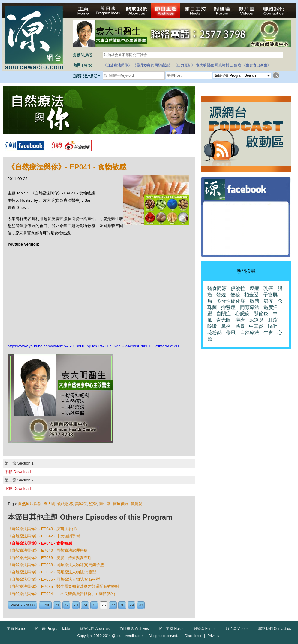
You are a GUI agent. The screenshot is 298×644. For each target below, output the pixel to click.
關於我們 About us (95, 629)
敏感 (254, 301)
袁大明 (49, 504)
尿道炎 (256, 320)
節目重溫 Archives (134, 629)
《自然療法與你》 (117, 65)
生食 (268, 333)
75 (94, 605)
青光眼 (224, 320)
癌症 (238, 65)
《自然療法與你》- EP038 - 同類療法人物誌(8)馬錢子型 (56, 565)
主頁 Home (16, 629)
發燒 (221, 295)
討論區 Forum (205, 629)
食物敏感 (65, 504)
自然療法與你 (30, 504)
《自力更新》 (184, 65)
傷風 (231, 333)
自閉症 (224, 314)
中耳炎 (256, 326)
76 (104, 605)
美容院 (81, 504)
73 (76, 605)
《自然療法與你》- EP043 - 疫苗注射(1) (42, 529)
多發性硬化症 (231, 301)
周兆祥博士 (224, 65)
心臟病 (242, 314)
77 (113, 605)
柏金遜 (251, 295)
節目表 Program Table (52, 629)
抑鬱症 (228, 307)
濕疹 (268, 301)
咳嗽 (212, 326)
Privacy (213, 636)
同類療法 (250, 307)
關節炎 (261, 314)
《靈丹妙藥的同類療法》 (152, 65)
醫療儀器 (121, 504)
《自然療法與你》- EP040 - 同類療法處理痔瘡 (48, 550)
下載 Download (18, 472)
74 (85, 605)
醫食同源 (217, 288)
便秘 (235, 295)
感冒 (240, 326)
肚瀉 (273, 320)
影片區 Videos (237, 629)
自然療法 (250, 333)
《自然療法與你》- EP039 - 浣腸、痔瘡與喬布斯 (50, 558)
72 (66, 605)
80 (141, 605)
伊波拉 (238, 288)
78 (122, 605)
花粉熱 (215, 333)
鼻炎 (226, 326)
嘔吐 (273, 326)
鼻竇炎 (136, 504)
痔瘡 (240, 320)
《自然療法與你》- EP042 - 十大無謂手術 (44, 536)
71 (57, 605)
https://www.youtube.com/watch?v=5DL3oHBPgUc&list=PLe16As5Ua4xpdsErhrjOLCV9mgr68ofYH (93, 346)
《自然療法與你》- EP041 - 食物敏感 (40, 543)
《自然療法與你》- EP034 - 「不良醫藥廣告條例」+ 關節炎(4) (61, 594)
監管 (93, 504)
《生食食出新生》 (257, 65)
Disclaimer (193, 636)
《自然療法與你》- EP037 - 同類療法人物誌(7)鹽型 (52, 572)
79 (131, 605)
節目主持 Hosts (171, 629)
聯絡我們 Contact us (275, 629)
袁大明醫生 (205, 65)
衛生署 (105, 504)
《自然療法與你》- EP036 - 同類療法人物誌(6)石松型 (54, 579)
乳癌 (268, 288)
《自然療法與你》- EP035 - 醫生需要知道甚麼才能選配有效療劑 (63, 586)
